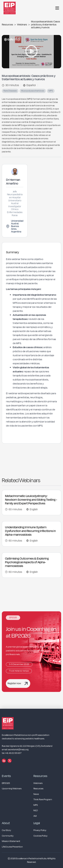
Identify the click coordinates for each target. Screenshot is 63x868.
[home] (12, 8)
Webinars (22, 25)
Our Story (6, 830)
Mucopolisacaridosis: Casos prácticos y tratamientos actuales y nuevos (46, 25)
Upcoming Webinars (12, 789)
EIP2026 (6, 783)
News (36, 794)
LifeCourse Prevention (12, 847)
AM (35, 816)
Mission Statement (11, 841)
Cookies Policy (40, 836)
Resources (7, 25)
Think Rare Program (43, 800)
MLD (36, 811)
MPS (36, 805)
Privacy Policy (40, 830)
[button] (57, 8)
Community (8, 836)
